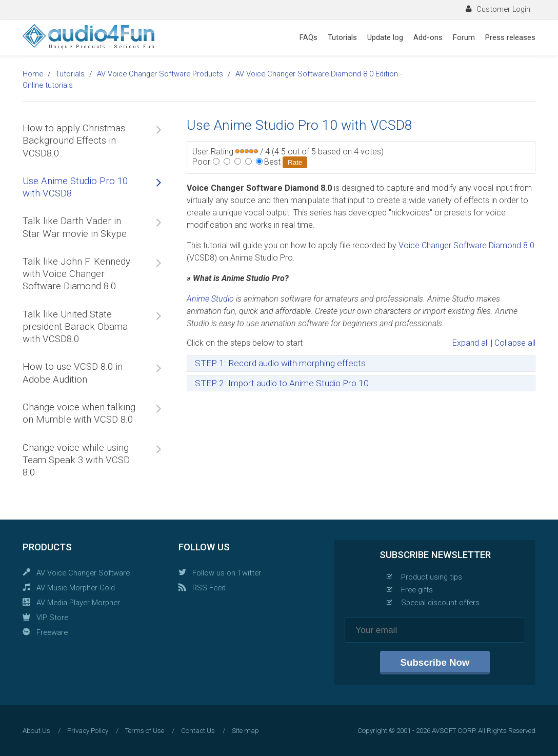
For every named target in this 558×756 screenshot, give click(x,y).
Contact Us (198, 731)
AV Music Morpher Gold (76, 588)
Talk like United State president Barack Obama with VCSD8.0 (75, 327)
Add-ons (428, 37)
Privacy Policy (88, 731)
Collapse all (515, 343)
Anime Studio (210, 299)
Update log (385, 37)
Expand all (471, 343)
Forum (464, 37)
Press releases (510, 37)
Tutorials (342, 37)
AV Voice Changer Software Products (160, 74)
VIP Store (52, 618)
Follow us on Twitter (227, 573)
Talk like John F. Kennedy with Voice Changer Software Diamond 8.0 (76, 274)
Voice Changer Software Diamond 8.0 (466, 245)
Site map (245, 731)
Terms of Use (145, 731)
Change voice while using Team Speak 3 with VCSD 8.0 (76, 460)
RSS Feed (209, 588)
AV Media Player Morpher (78, 603)
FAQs (308, 37)
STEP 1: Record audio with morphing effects (280, 363)
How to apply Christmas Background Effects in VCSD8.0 (74, 141)
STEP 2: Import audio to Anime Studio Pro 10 (282, 383)
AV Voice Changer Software (83, 573)
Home (33, 74)
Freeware (52, 632)
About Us (36, 731)
